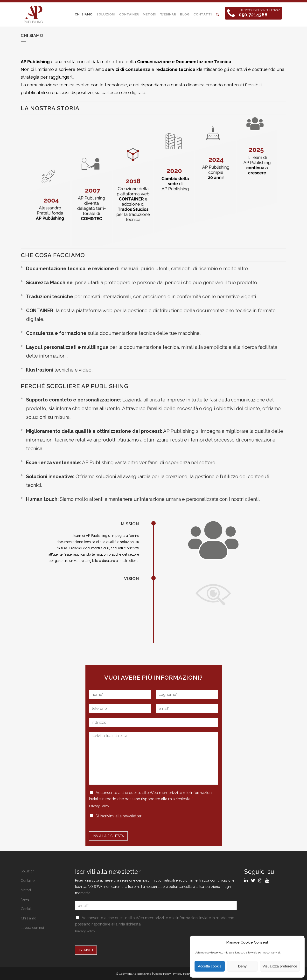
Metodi (26, 890)
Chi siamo (28, 918)
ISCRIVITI (86, 950)
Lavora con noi (32, 928)
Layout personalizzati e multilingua (67, 347)
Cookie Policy (162, 974)
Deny (242, 966)
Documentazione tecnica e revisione (70, 269)
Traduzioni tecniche (50, 297)
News (25, 899)
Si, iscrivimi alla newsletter (119, 816)
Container (28, 881)
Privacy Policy (99, 806)
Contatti (27, 909)
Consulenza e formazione (56, 333)
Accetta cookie (210, 966)
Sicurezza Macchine (49, 283)
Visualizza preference (280, 966)
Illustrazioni (40, 370)
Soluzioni (28, 871)
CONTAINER (40, 311)
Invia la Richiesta (108, 836)
